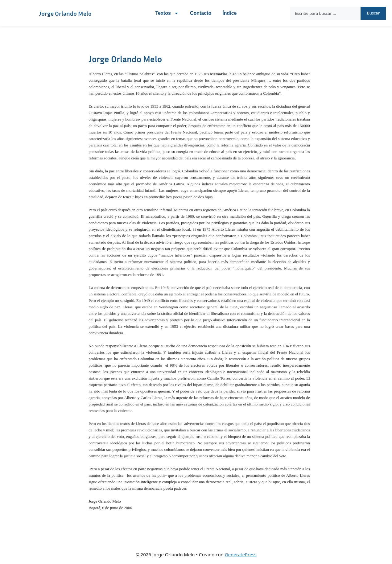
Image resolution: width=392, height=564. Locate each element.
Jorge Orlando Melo (65, 13)
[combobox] (325, 13)
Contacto (201, 13)
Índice (229, 13)
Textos (167, 13)
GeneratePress (241, 554)
